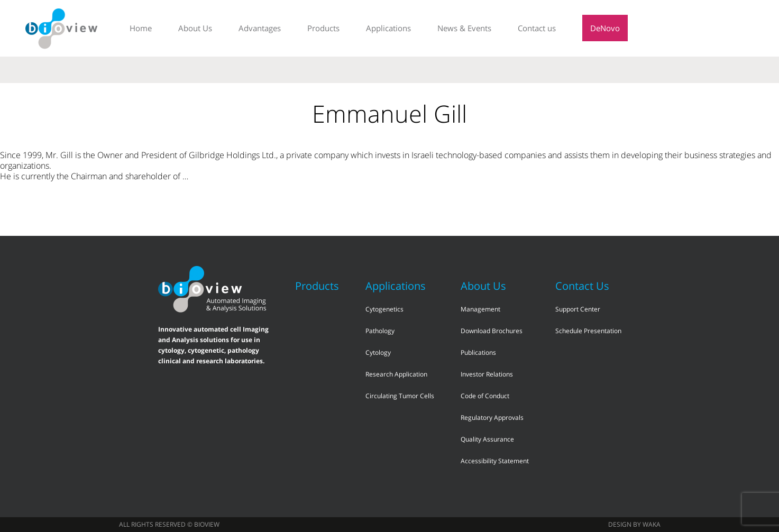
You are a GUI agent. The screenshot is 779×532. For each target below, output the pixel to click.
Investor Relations (487, 374)
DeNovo (605, 28)
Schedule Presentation (588, 331)
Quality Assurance (487, 439)
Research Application (396, 374)
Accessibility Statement (495, 461)
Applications (388, 28)
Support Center (578, 309)
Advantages (260, 28)
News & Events (464, 28)
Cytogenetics (384, 309)
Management (480, 309)
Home (141, 28)
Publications (478, 352)
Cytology (378, 352)
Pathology (380, 331)
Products (323, 28)
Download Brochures (492, 331)
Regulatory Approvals (492, 418)
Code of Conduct (485, 396)
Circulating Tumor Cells (400, 396)
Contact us (537, 28)
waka (652, 524)
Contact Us (582, 286)
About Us (195, 28)
